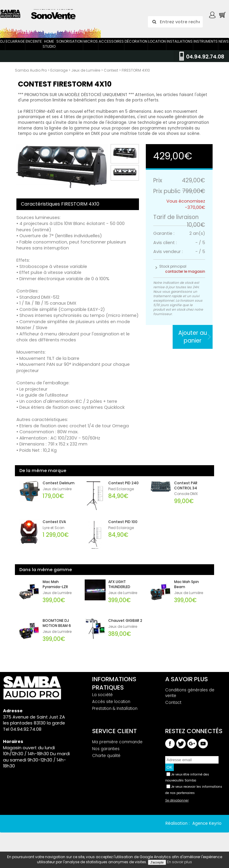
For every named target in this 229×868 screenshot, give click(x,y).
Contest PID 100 (123, 528)
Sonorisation (69, 47)
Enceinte (34, 47)
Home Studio (49, 50)
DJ (3, 47)
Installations (180, 47)
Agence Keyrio (207, 829)
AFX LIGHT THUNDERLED (119, 590)
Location (157, 47)
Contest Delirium (59, 489)
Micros (91, 47)
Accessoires (111, 47)
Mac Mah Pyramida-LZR (55, 590)
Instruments (206, 47)
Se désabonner (177, 806)
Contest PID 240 (123, 489)
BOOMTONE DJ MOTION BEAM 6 (57, 629)
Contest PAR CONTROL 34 (186, 491)
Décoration (136, 47)
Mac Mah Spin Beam (187, 590)
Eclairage (15, 47)
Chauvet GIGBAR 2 (125, 627)
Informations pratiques (114, 689)
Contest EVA (54, 528)
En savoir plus (180, 862)
